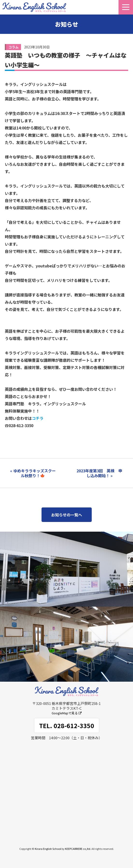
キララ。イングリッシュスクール (34, 7)
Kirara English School (48, 849)
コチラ (38, 418)
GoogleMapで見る (67, 713)
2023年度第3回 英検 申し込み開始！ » (99, 473)
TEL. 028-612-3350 (67, 725)
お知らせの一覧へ (67, 515)
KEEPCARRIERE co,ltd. (78, 849)
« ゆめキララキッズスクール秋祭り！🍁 (33, 473)
